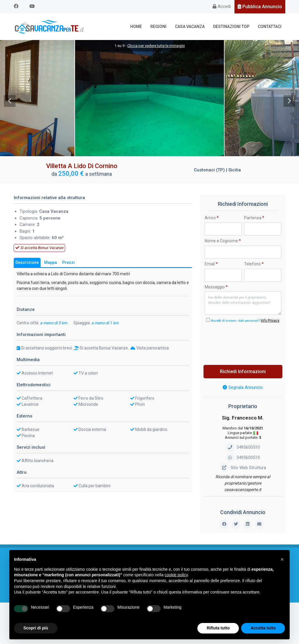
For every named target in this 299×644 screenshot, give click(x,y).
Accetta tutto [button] (263, 628)
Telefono (254, 264)
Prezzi (68, 262)
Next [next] (289, 101)
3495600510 (243, 447)
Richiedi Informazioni (243, 372)
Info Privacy (270, 321)
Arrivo (212, 218)
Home (136, 27)
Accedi (222, 6)
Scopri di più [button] (36, 628)
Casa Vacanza (190, 27)
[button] (282, 559)
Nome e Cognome (223, 241)
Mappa (51, 262)
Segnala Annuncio (243, 388)
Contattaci (270, 27)
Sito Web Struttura (243, 468)
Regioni (158, 27)
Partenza (254, 218)
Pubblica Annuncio (260, 7)
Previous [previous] (10, 101)
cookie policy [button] (176, 575)
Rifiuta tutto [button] (218, 628)
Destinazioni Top (231, 27)
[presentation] (249, 342)
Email (211, 264)
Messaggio (216, 287)
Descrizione (27, 262)
